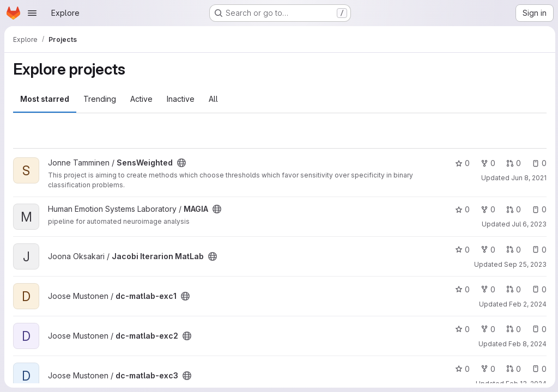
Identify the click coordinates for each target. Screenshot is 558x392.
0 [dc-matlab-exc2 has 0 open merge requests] (512, 329)
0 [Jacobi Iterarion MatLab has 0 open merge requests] (512, 250)
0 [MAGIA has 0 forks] (486, 209)
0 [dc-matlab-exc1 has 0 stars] (461, 289)
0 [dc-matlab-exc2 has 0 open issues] (538, 329)
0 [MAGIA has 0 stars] (461, 209)
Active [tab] (141, 99)
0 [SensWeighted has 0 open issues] (538, 163)
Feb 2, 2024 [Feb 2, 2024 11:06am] (526, 304)
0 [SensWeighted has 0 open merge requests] (512, 163)
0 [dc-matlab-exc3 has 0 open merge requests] (512, 369)
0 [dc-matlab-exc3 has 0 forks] (486, 369)
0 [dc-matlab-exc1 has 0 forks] (486, 289)
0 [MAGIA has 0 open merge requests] (512, 209)
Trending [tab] (100, 99)
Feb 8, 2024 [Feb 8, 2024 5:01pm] (526, 344)
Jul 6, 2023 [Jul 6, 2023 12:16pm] (527, 224)
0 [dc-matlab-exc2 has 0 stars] (461, 329)
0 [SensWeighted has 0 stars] (461, 163)
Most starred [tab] (45, 99)
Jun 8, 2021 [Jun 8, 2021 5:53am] (527, 178)
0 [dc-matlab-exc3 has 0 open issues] (538, 369)
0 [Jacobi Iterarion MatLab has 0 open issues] (538, 250)
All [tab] (213, 99)
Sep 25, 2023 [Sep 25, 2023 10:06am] (524, 264)
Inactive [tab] (181, 99)
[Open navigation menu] (32, 13)
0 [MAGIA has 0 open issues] (538, 209)
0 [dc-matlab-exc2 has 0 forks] (486, 329)
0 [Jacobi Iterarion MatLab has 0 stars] (461, 250)
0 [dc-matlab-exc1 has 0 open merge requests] (512, 289)
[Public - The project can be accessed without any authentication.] (181, 163)
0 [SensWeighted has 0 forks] (486, 163)
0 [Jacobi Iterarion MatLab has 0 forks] (486, 250)
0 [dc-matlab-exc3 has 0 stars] (461, 369)
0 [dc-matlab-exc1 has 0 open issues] (538, 289)
